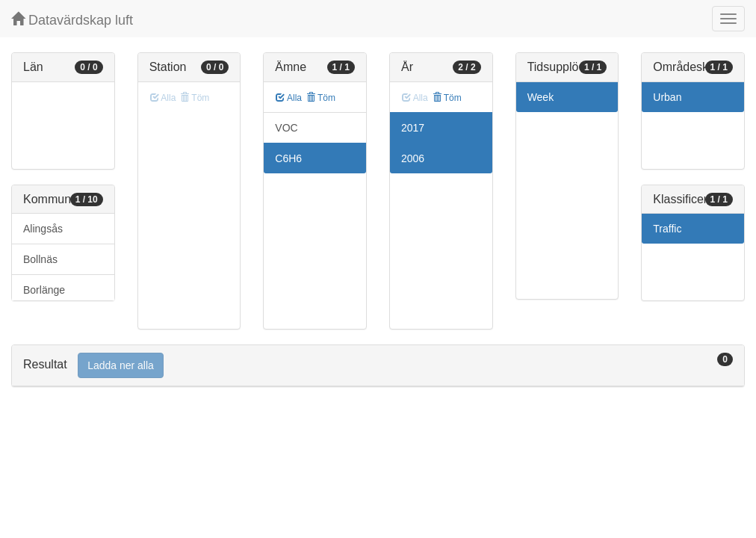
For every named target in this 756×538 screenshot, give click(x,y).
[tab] (378, 366)
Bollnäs (40, 259)
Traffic (667, 229)
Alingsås (43, 229)
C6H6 (288, 158)
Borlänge (44, 290)
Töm (321, 98)
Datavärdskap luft (72, 20)
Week (541, 97)
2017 (413, 128)
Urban (667, 97)
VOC (286, 128)
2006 (413, 158)
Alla (289, 98)
